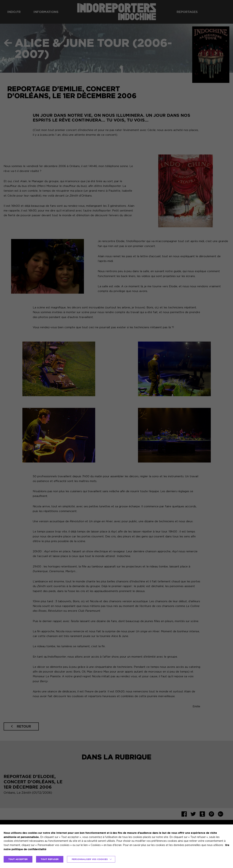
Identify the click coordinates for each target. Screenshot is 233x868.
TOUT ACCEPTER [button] (18, 859)
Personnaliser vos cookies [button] (90, 859)
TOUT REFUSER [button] (50, 859)
